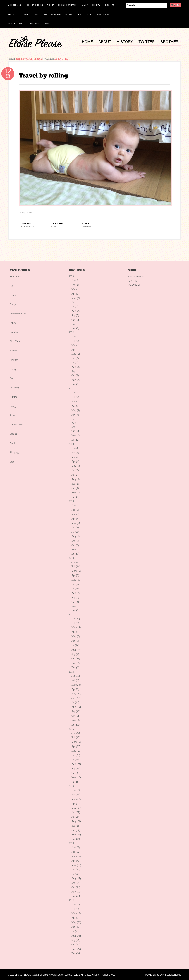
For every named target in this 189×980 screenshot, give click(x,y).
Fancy (13, 323)
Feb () (75, 285)
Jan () (75, 280)
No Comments (27, 227)
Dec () (75, 328)
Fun (12, 286)
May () (76, 298)
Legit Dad (86, 227)
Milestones (15, 277)
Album (13, 397)
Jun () (75, 358)
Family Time (16, 425)
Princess (14, 295)
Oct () (75, 320)
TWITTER (147, 42)
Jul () (75, 307)
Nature (13, 351)
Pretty (13, 304)
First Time (15, 341)
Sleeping (14, 452)
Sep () (75, 315)
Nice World (134, 285)
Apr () (75, 294)
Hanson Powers (136, 277)
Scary (13, 415)
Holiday (14, 332)
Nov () (75, 380)
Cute (53, 227)
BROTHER (169, 42)
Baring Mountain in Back (29, 59)
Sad (12, 378)
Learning (14, 388)
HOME (87, 42)
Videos (13, 434)
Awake (13, 443)
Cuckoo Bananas (18, 314)
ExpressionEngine (170, 975)
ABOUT (105, 42)
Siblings (14, 360)
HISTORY (125, 42)
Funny (13, 369)
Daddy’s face (61, 59)
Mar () (75, 289)
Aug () (75, 311)
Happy (13, 406)
